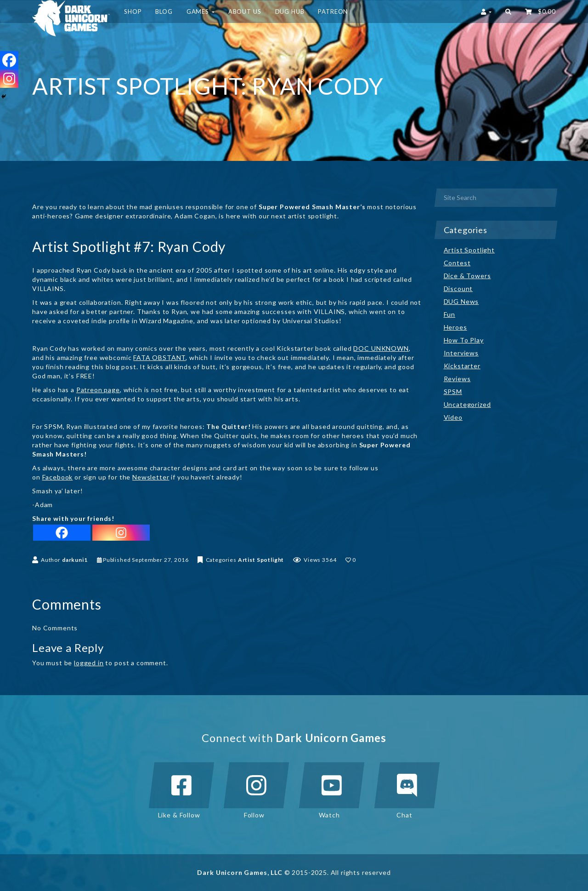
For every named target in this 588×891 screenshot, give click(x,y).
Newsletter (151, 477)
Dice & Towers (467, 276)
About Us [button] (245, 11)
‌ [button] (540, 11)
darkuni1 (75, 560)
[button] (508, 11)
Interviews (461, 353)
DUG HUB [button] (290, 11)
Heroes (455, 327)
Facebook (58, 477)
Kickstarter (462, 366)
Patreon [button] (333, 11)
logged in (89, 663)
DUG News (461, 301)
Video (453, 417)
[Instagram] (121, 533)
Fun (450, 314)
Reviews (457, 379)
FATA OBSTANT (159, 357)
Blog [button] (164, 11)
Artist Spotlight (261, 560)
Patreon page (98, 390)
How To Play (464, 340)
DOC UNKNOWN (381, 348)
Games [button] (201, 11)
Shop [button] (133, 11)
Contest (457, 263)
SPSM (453, 391)
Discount (458, 288)
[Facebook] (62, 533)
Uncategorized (467, 404)
